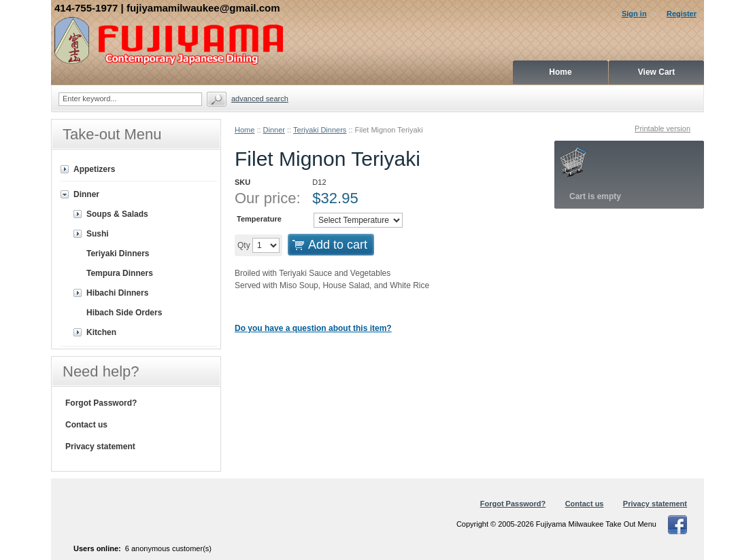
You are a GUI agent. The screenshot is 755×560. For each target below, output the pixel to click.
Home (245, 130)
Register (682, 14)
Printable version (662, 128)
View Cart (656, 72)
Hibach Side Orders (124, 313)
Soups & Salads (117, 214)
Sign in (634, 14)
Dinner (274, 130)
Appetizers (94, 169)
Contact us (86, 425)
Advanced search (260, 99)
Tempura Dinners (120, 273)
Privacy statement (100, 447)
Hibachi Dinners (117, 293)
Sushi (98, 234)
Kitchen (101, 332)
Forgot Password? (101, 403)
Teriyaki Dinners (320, 130)
